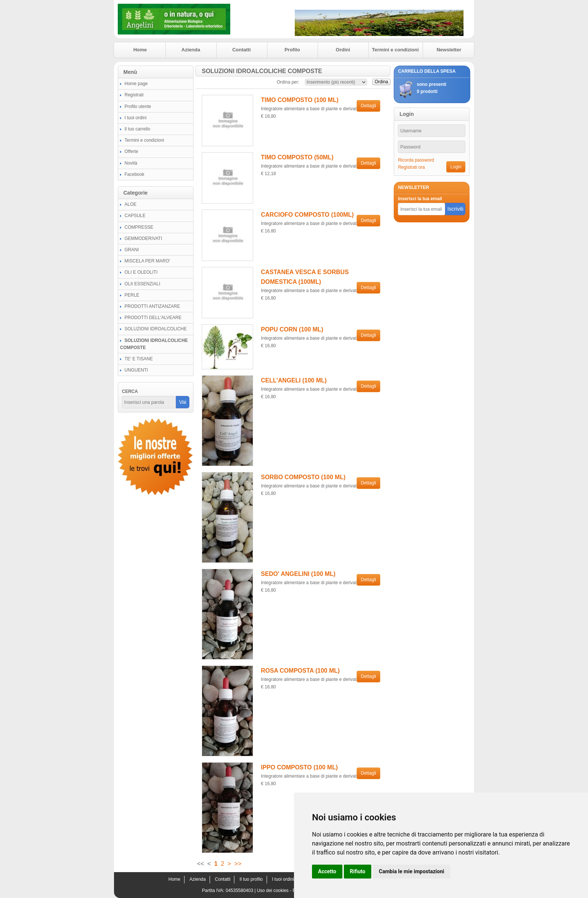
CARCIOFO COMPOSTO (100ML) (307, 215)
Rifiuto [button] (358, 871)
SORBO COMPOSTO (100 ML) (303, 477)
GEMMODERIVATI (143, 238)
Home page (136, 84)
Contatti (241, 50)
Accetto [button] (327, 871)
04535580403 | (241, 891)
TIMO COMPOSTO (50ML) (297, 157)
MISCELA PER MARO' (147, 261)
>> (238, 864)
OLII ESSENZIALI (142, 284)
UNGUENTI (136, 370)
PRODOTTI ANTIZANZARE (152, 306)
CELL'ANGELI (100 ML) (294, 380)
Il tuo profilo (251, 879)
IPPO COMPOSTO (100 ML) (299, 767)
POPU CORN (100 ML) (292, 329)
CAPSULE (135, 216)
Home (140, 50)
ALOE (130, 204)
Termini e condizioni (395, 50)
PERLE (132, 295)
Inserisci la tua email (420, 199)
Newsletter (449, 50)
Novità (131, 163)
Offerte (131, 151)
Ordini (343, 50)
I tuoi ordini (136, 118)
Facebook (134, 174)
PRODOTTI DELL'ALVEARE (153, 318)
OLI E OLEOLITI (141, 272)
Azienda (191, 50)
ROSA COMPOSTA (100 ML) (300, 671)
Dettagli (368, 106)
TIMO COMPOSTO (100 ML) (300, 100)
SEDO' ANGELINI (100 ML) (298, 574)
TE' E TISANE (139, 359)
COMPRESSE (139, 227)
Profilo (292, 50)
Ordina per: (288, 82)
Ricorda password (416, 160)
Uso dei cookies (273, 891)
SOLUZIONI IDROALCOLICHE (156, 329)
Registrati (134, 95)
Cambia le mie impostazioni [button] (411, 871)
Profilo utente (138, 106)
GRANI (132, 250)
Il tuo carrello (137, 129)
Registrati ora (411, 167)
